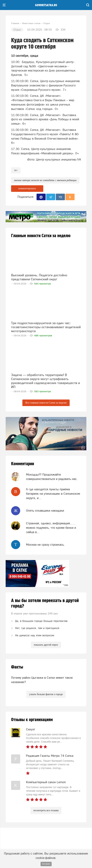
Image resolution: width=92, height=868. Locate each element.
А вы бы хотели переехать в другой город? (45, 603)
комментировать (27, 188)
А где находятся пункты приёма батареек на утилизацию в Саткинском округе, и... (53, 494)
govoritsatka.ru (46, 5)
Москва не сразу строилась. (45, 545)
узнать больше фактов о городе (46, 694)
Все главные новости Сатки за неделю (46, 403)
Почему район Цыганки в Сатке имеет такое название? (42, 680)
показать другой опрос (46, 645)
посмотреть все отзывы (46, 810)
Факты (17, 667)
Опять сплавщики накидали (45, 511)
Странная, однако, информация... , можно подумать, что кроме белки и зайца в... (51, 528)
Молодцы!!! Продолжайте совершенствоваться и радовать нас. (52, 477)
